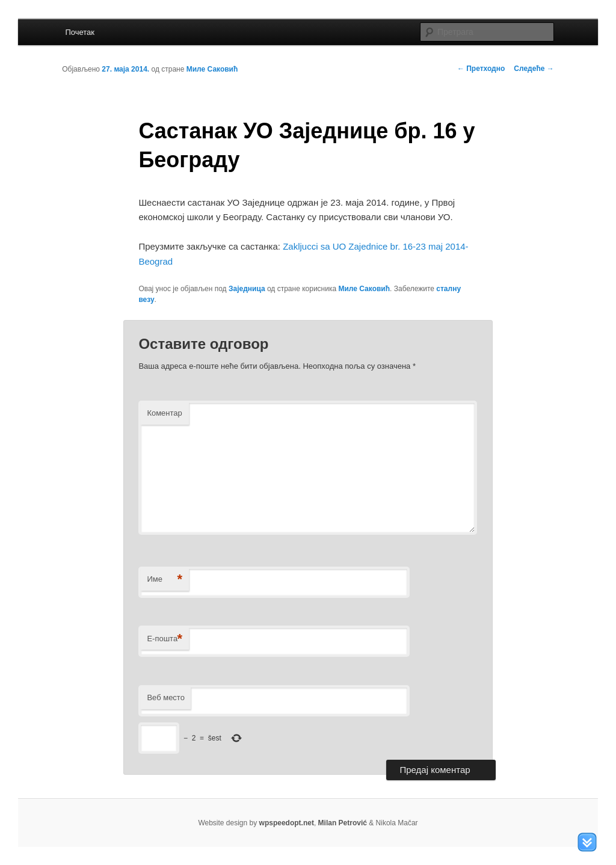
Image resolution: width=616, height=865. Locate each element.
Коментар (164, 413)
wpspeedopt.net (287, 823)
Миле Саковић (212, 69)
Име (165, 580)
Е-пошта (165, 639)
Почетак (80, 32)
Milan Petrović (343, 823)
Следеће (534, 69)
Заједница (247, 289)
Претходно (481, 69)
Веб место (166, 697)
